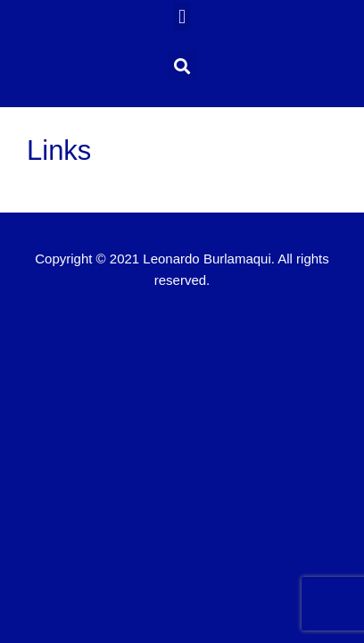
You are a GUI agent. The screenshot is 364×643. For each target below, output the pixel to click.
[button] (182, 17)
